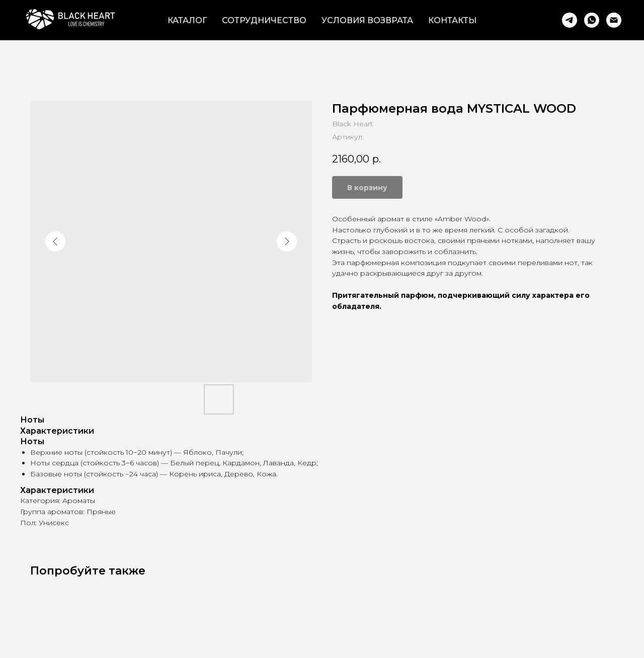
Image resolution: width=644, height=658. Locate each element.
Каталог (187, 20)
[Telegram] (570, 20)
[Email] (614, 20)
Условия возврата (367, 20)
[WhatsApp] (592, 20)
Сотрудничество (264, 20)
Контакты (452, 20)
